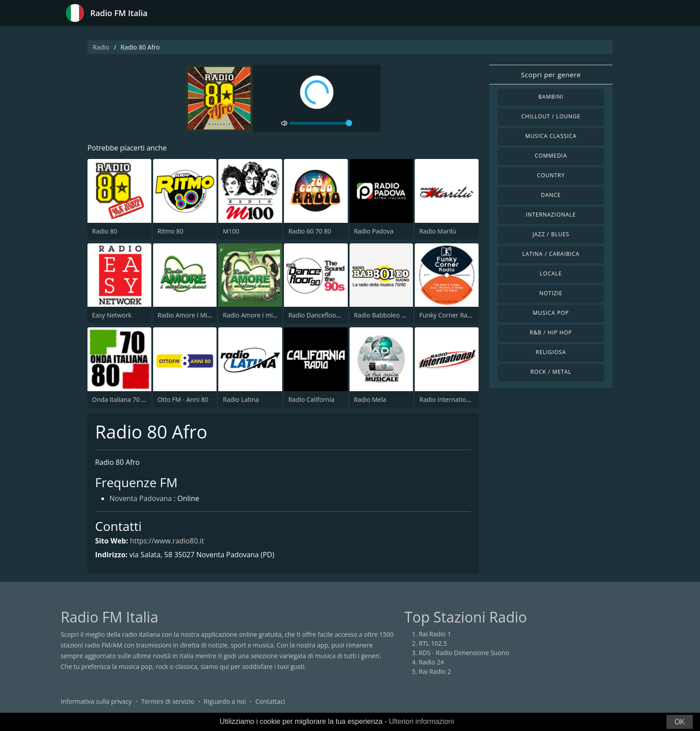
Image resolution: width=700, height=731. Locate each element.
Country (551, 175)
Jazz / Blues (551, 234)
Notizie (551, 293)
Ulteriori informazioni (421, 721)
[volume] (321, 123)
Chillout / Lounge (551, 116)
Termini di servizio (168, 702)
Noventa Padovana (141, 499)
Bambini (551, 97)
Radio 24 (431, 662)
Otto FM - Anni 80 (183, 399)
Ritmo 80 (171, 231)
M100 (231, 231)
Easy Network (112, 315)
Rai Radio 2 (435, 672)
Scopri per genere (551, 75)
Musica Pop (551, 313)
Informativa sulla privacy (96, 702)
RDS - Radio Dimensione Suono (464, 653)
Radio (101, 47)
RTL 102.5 (433, 644)
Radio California (311, 399)
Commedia (551, 156)
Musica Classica (551, 136)
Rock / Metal (551, 372)
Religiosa (551, 352)
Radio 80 (105, 231)
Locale (551, 274)
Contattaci (270, 702)
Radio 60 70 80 (310, 231)
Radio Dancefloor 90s (319, 315)
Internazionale (551, 215)
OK (680, 722)
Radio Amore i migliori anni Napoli (272, 315)
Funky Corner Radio (448, 315)
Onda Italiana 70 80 (120, 399)
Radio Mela (370, 399)
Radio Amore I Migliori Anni (197, 315)
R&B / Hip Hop (551, 332)
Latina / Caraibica (551, 254)
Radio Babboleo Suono (387, 315)
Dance (551, 195)
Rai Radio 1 (435, 634)
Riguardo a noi (225, 702)
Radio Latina (241, 399)
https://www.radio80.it (167, 541)
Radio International (447, 399)
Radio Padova (374, 231)
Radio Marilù (437, 231)
